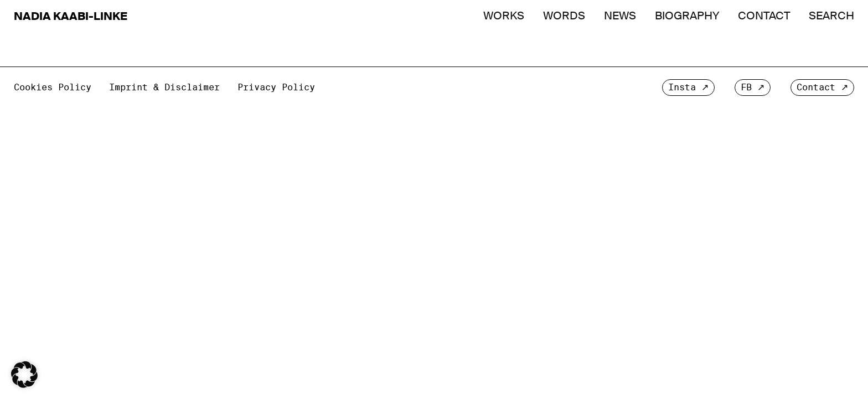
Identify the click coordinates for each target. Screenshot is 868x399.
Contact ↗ (822, 87)
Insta (682, 87)
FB (746, 87)
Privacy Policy (276, 87)
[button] (24, 375)
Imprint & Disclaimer (164, 87)
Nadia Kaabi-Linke (71, 16)
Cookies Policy (53, 87)
